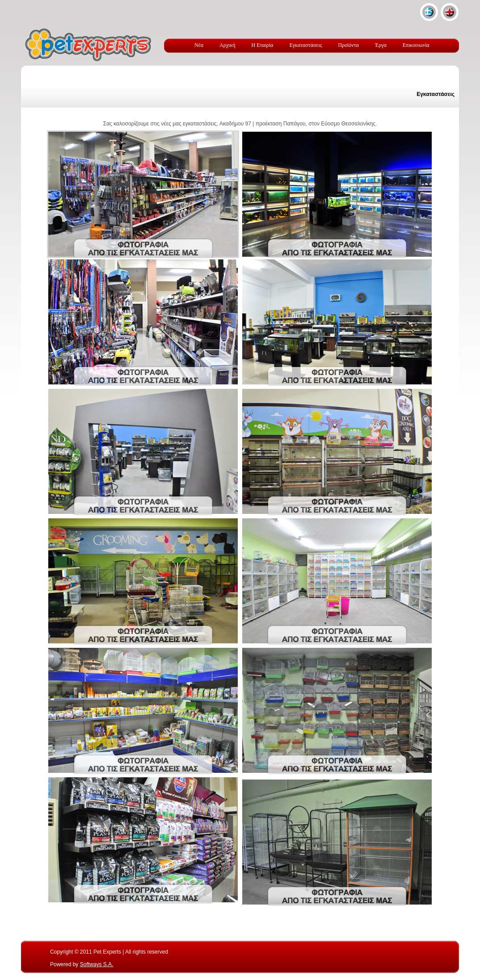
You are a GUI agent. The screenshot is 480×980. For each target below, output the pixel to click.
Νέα (199, 45)
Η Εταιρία (263, 45)
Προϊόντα (348, 45)
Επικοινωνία (416, 45)
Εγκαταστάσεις (305, 45)
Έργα (381, 45)
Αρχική (227, 45)
